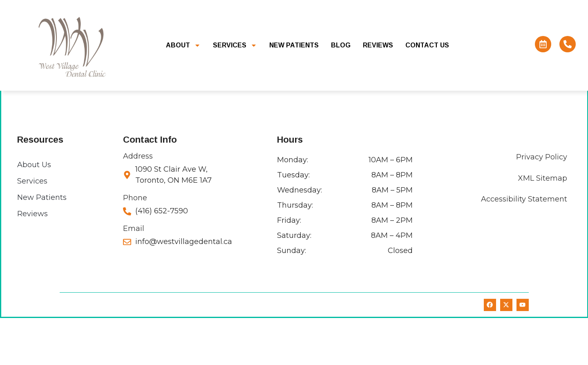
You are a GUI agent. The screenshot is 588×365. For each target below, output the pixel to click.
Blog (341, 45)
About (183, 45)
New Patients (294, 45)
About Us (34, 212)
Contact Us (427, 45)
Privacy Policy (541, 204)
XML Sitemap (542, 225)
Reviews (378, 45)
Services (235, 45)
